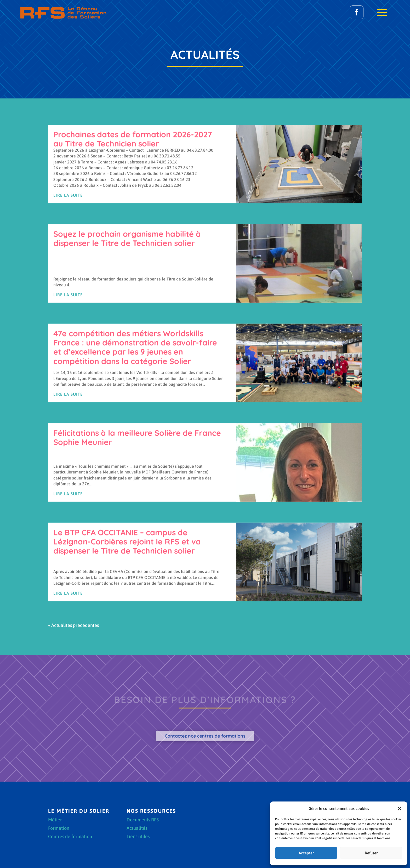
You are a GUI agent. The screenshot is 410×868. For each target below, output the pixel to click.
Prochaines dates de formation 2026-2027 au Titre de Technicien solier (133, 244)
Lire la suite (68, 300)
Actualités (137, 829)
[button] (400, 809)
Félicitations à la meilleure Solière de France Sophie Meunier (137, 543)
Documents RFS (143, 820)
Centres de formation (70, 837)
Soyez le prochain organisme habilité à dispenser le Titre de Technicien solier (127, 344)
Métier (55, 820)
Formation (59, 829)
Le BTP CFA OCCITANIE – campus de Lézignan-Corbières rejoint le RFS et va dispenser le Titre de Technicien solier (127, 647)
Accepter (306, 853)
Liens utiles (138, 837)
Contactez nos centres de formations (205, 736)
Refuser (371, 853)
